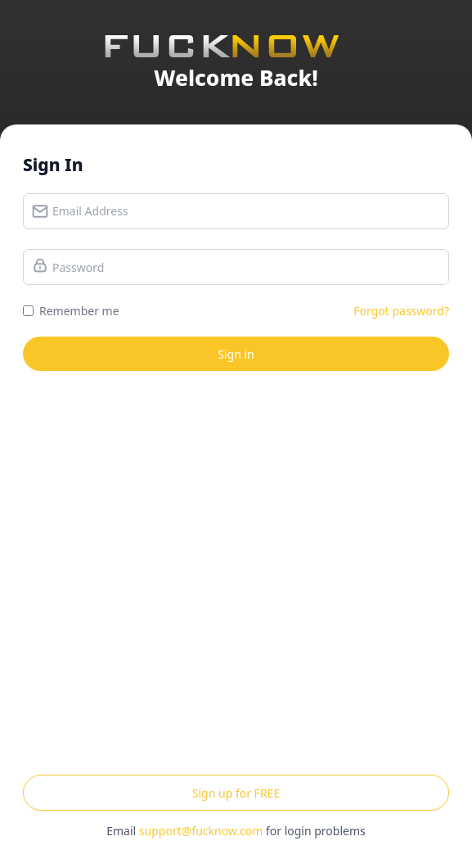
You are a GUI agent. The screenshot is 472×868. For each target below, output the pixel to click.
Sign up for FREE (236, 793)
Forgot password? (401, 311)
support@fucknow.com (201, 831)
